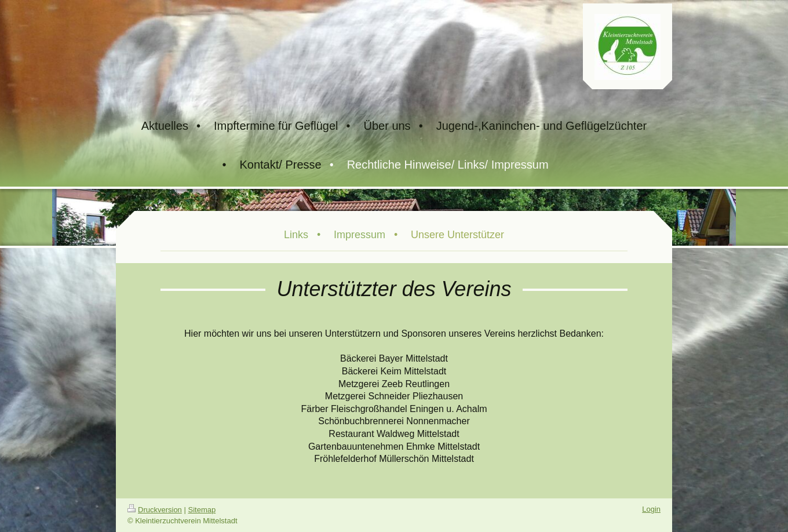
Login (651, 509)
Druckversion (155, 510)
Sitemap (202, 510)
